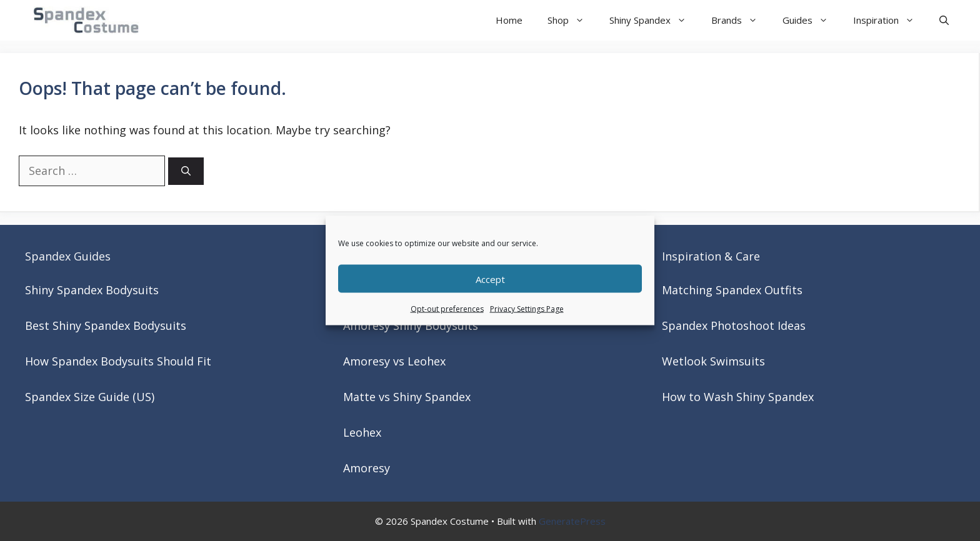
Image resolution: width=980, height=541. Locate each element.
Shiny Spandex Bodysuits (92, 290)
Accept (490, 279)
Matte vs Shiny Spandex (407, 397)
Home (509, 20)
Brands (741, 20)
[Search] (186, 171)
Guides (812, 20)
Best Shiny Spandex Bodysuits (106, 325)
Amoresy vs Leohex (394, 361)
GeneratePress (572, 521)
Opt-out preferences (447, 309)
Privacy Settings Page (527, 309)
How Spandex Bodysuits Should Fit (118, 361)
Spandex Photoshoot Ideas (734, 325)
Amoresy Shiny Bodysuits (411, 325)
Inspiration (890, 20)
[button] (944, 20)
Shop (572, 20)
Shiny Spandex (654, 20)
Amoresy (367, 468)
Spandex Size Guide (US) (90, 397)
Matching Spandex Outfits (732, 290)
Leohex (362, 432)
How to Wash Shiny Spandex (738, 397)
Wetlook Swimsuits (713, 361)
